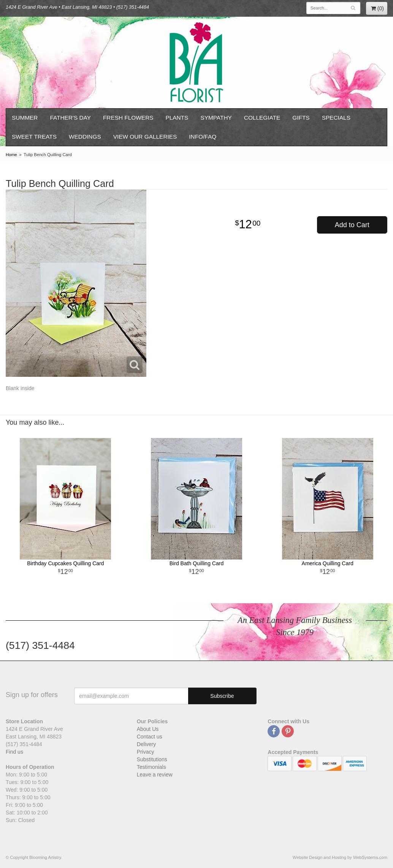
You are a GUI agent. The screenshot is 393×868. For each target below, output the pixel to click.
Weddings (85, 137)
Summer (25, 118)
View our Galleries (145, 137)
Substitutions (152, 759)
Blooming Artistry (196, 62)
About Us (148, 729)
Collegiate (262, 118)
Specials (336, 118)
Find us (14, 752)
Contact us (150, 737)
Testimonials (151, 767)
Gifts (301, 118)
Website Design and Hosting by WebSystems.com (340, 857)
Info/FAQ (203, 137)
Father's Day (70, 118)
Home (11, 155)
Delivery (147, 744)
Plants (177, 118)
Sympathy (216, 118)
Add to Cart (352, 225)
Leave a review (155, 775)
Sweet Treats (34, 137)
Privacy (146, 752)
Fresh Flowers (128, 118)
